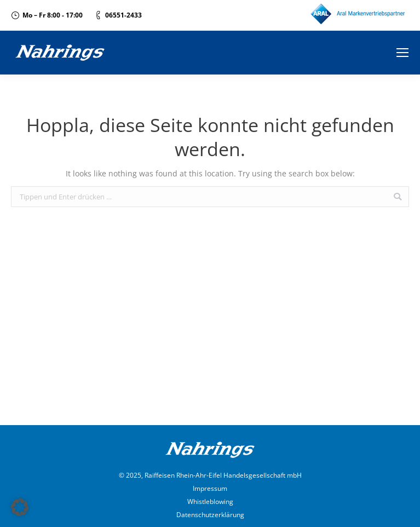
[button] (20, 507)
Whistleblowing (210, 502)
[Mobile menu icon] (402, 53)
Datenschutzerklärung (210, 515)
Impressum (210, 488)
